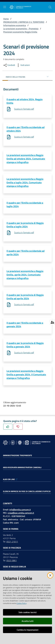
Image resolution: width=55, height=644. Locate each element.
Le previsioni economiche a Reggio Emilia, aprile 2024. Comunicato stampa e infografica (25, 275)
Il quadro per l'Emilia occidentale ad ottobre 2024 (26, 129)
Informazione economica (15, 25)
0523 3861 (12, 560)
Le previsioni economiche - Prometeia (21, 29)
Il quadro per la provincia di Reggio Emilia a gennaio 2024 (25, 345)
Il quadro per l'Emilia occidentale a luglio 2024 (25, 205)
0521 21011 (12, 542)
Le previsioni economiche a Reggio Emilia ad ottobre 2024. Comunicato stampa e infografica (26, 159)
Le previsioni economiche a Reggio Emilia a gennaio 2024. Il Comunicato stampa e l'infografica (26, 375)
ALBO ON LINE (10, 479)
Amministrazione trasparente (17, 455)
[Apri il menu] (5, 7)
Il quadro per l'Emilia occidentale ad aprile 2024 (26, 253)
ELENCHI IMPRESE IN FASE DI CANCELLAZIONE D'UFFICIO (27, 491)
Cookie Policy (22, 603)
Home (6, 19)
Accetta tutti (28, 621)
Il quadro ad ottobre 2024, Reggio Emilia (25, 101)
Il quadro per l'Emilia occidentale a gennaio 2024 (25, 325)
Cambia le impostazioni (28, 630)
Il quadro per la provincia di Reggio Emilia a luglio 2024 (25, 225)
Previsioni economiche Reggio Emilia (20, 32)
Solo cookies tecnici (28, 612)
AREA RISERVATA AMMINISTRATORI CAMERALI (22, 467)
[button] (50, 7)
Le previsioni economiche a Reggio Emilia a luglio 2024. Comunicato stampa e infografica (25, 183)
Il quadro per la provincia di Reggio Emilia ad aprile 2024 (25, 297)
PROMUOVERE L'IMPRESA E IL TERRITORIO (24, 22)
